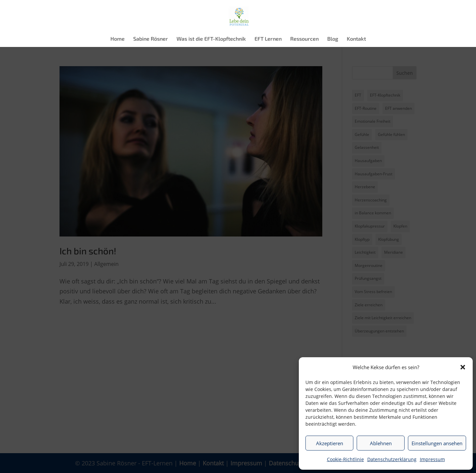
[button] (463, 367)
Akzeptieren (330, 443)
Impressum (432, 459)
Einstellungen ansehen (437, 443)
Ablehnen (381, 443)
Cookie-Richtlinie (345, 459)
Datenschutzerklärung (392, 459)
